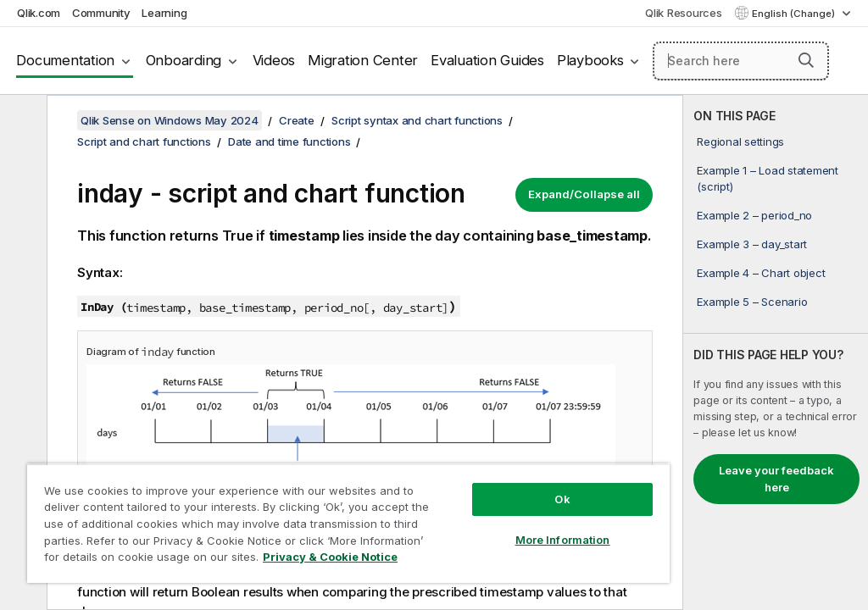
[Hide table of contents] (21, 121)
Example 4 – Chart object (761, 273)
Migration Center (363, 60)
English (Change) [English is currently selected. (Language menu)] (795, 14)
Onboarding (184, 60)
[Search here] (741, 61)
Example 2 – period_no (754, 215)
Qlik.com (39, 13)
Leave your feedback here (776, 479)
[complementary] (776, 352)
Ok (562, 499)
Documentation (65, 60)
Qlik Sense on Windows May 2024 (170, 120)
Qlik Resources (684, 13)
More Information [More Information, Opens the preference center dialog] (563, 540)
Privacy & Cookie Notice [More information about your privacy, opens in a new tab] (330, 557)
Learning (164, 13)
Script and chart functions (144, 141)
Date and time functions (289, 141)
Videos (274, 60)
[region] (348, 523)
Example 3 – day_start (752, 244)
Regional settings (740, 141)
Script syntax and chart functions (417, 120)
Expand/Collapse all (584, 194)
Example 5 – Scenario (752, 302)
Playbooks (590, 60)
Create (297, 120)
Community (101, 13)
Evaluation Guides (487, 60)
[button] (806, 60)
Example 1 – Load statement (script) (768, 178)
